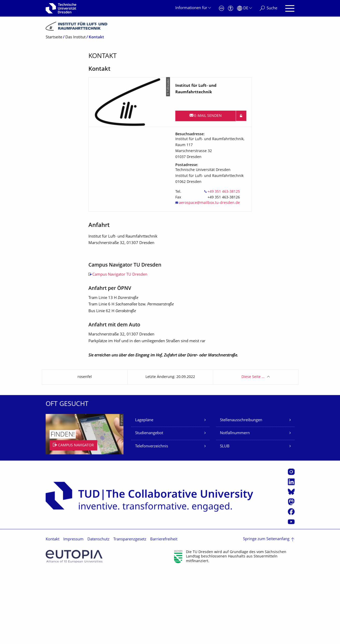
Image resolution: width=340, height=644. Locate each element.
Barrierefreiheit (164, 612)
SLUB (225, 519)
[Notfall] (221, 8)
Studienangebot (149, 506)
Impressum (73, 612)
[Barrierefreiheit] (231, 8)
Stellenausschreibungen (241, 493)
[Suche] (268, 8)
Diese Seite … (253, 450)
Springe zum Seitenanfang (266, 612)
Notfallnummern (235, 506)
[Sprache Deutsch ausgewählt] (244, 8)
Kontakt (53, 612)
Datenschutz (98, 612)
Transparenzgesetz (130, 612)
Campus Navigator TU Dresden (120, 348)
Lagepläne (144, 493)
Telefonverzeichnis (152, 519)
